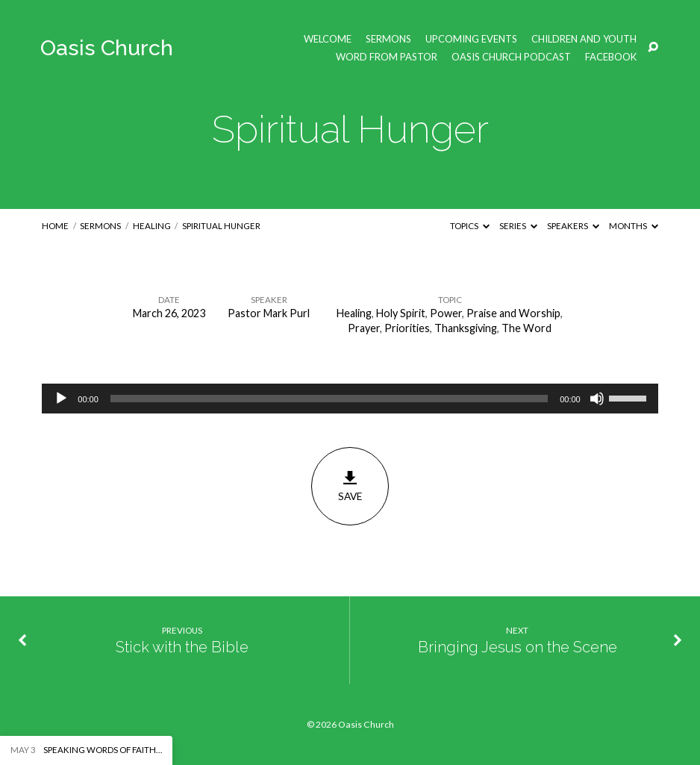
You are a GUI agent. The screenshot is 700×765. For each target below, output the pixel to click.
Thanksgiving (466, 328)
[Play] (61, 399)
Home (55, 226)
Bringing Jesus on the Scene (518, 647)
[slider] (329, 399)
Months (634, 226)
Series (518, 226)
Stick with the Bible (182, 647)
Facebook (611, 57)
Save (350, 486)
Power (446, 313)
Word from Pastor (387, 57)
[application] (350, 399)
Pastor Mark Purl (269, 313)
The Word (526, 328)
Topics (470, 226)
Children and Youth (584, 39)
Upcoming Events (471, 39)
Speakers (573, 226)
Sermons (388, 39)
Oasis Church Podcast (511, 57)
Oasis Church (107, 48)
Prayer (364, 328)
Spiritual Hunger (221, 226)
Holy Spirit (401, 313)
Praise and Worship (513, 313)
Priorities (407, 328)
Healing (152, 226)
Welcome (328, 39)
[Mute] (597, 399)
